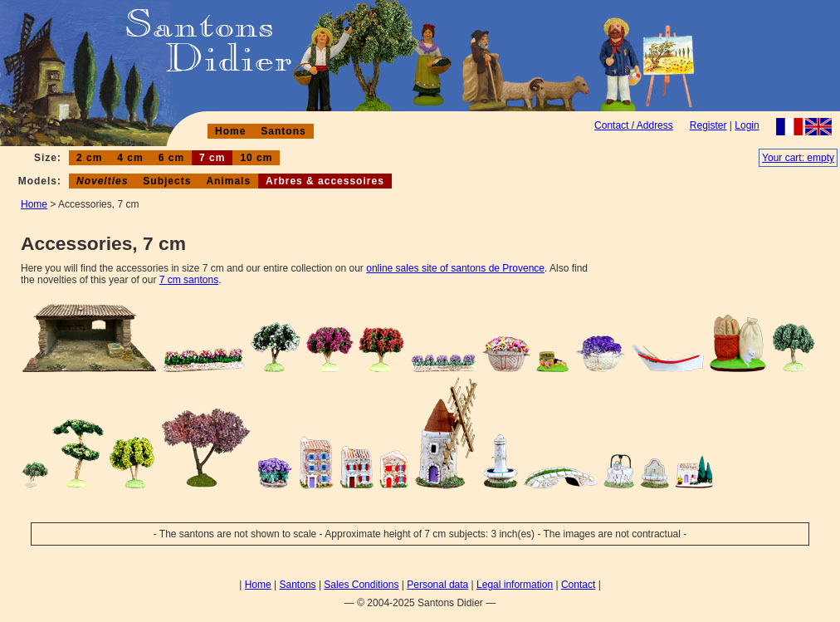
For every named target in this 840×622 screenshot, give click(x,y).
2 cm (89, 158)
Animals (228, 181)
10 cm (256, 158)
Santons (283, 131)
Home (230, 131)
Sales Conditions (361, 585)
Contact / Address (634, 125)
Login (747, 125)
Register (708, 125)
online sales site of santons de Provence (455, 268)
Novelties (102, 181)
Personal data (437, 585)
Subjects (167, 181)
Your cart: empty (798, 158)
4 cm (130, 158)
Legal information (515, 585)
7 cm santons (189, 280)
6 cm (171, 158)
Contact (578, 585)
